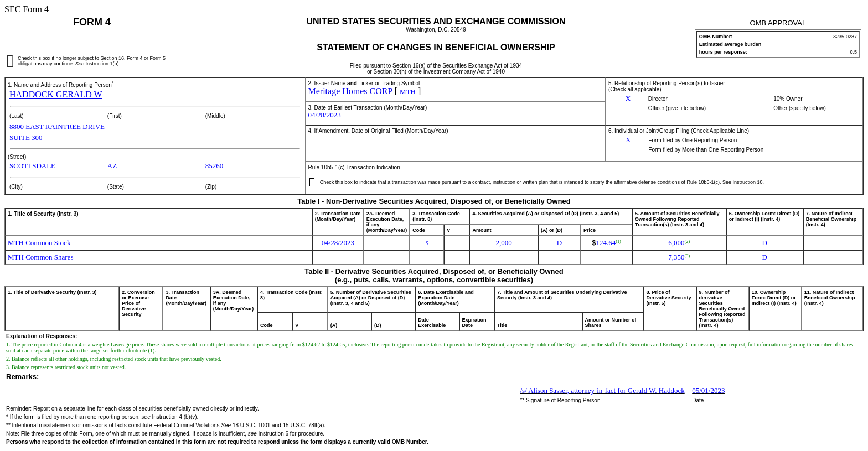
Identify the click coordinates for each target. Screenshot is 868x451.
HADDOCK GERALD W (56, 94)
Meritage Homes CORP (350, 91)
